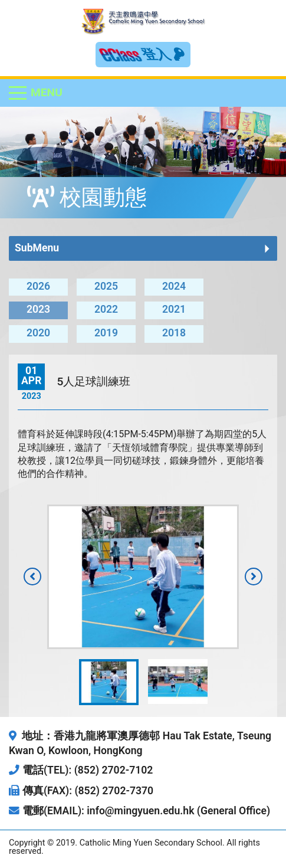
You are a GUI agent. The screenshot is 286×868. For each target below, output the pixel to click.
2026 (38, 286)
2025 (106, 286)
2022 (106, 309)
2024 (174, 286)
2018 (174, 333)
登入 (163, 54)
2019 (106, 333)
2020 (38, 333)
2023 (38, 309)
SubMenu (37, 248)
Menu (47, 92)
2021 (174, 309)
